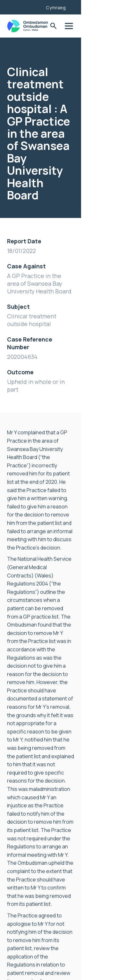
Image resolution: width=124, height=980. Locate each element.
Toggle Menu (112, 26)
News (14, 863)
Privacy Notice (24, 893)
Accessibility (22, 883)
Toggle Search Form (96, 26)
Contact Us (21, 904)
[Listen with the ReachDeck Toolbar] (74, 6)
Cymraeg (99, 8)
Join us (15, 873)
